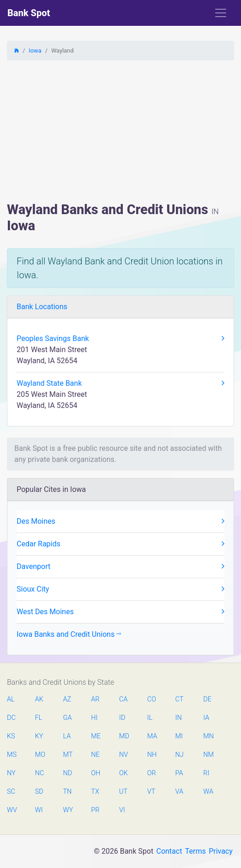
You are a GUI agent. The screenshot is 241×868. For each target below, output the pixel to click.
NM (208, 755)
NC (40, 773)
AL (11, 699)
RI (206, 773)
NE (95, 755)
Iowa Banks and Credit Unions (69, 634)
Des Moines (120, 521)
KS (11, 736)
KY (39, 736)
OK (124, 773)
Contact (169, 851)
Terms (196, 851)
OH (96, 773)
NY (11, 773)
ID (122, 718)
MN (208, 736)
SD (39, 792)
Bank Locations (42, 307)
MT (68, 755)
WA (208, 792)
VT (151, 792)
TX (95, 792)
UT (123, 792)
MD (124, 736)
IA (206, 718)
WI (39, 810)
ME (96, 736)
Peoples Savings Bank (120, 339)
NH (152, 755)
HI (94, 718)
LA (67, 736)
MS (12, 755)
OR (152, 773)
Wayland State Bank (120, 383)
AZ (67, 699)
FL (39, 718)
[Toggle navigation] (221, 13)
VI (122, 810)
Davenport (120, 567)
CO (152, 699)
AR (95, 699)
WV (12, 810)
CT (180, 699)
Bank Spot (29, 13)
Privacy (221, 851)
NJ (180, 755)
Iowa (35, 51)
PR (95, 810)
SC (11, 792)
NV (124, 755)
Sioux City (120, 589)
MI (179, 736)
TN (68, 792)
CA (123, 699)
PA (179, 773)
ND (68, 773)
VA (179, 792)
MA (152, 736)
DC (11, 718)
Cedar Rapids (120, 544)
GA (68, 718)
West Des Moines (120, 612)
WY (68, 810)
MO (40, 755)
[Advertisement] (120, 132)
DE (207, 699)
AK (39, 699)
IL (150, 718)
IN (179, 718)
